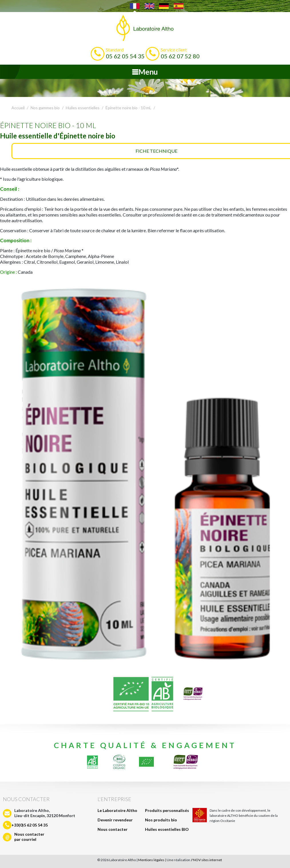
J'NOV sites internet (206, 860)
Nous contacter (113, 829)
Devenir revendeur (115, 820)
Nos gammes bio (45, 108)
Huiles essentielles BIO (167, 829)
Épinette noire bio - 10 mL (128, 108)
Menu (145, 72)
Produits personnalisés (167, 810)
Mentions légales (151, 860)
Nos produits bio (161, 820)
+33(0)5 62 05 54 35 (30, 825)
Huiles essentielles (83, 108)
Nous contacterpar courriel (29, 837)
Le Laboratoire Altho (117, 810)
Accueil (18, 108)
